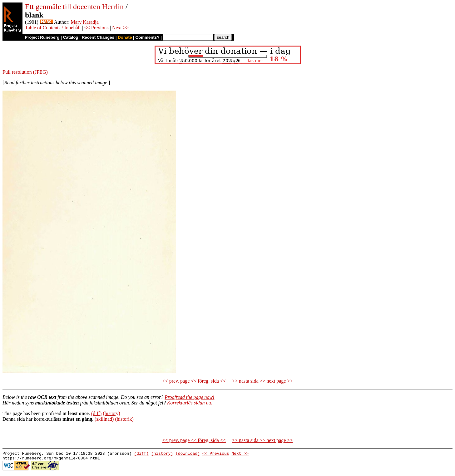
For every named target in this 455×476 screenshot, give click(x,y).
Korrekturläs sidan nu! (190, 403)
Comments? (148, 37)
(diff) (96, 413)
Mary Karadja (85, 22)
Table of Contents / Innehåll (53, 28)
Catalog (71, 37)
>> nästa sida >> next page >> (262, 381)
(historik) (124, 419)
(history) (111, 413)
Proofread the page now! (189, 397)
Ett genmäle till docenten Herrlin (74, 7)
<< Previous (96, 28)
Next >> (120, 28)
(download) (188, 454)
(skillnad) (104, 419)
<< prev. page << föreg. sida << (194, 381)
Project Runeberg (42, 37)
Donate (125, 37)
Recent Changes (98, 37)
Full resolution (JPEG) (25, 72)
